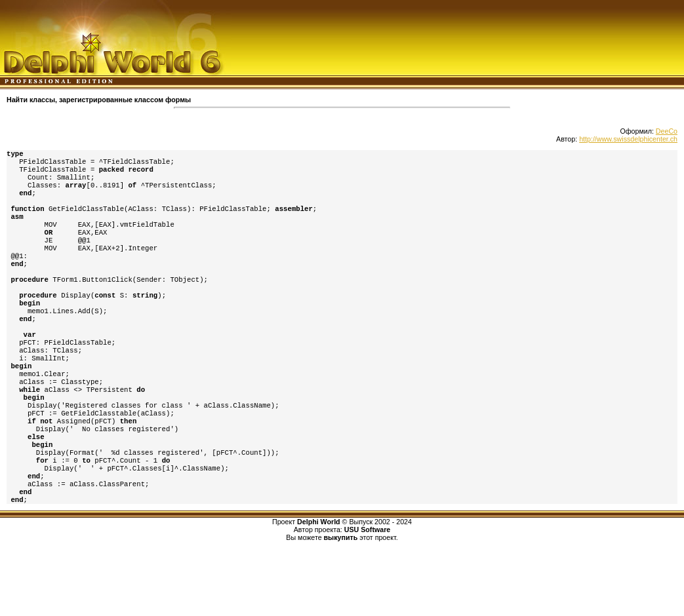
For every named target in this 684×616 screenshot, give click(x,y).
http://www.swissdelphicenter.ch (628, 139)
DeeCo (667, 131)
